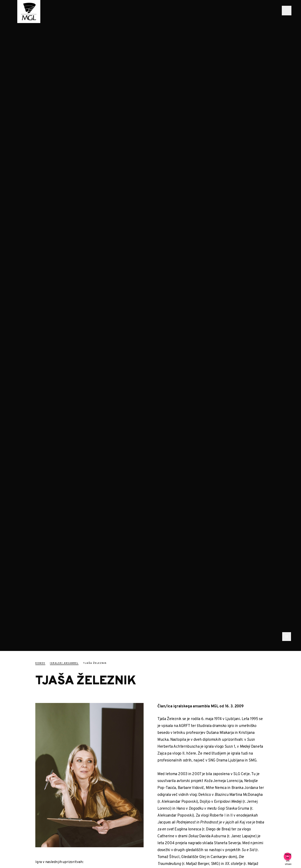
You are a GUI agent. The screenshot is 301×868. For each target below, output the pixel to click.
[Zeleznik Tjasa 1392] (89, 775)
